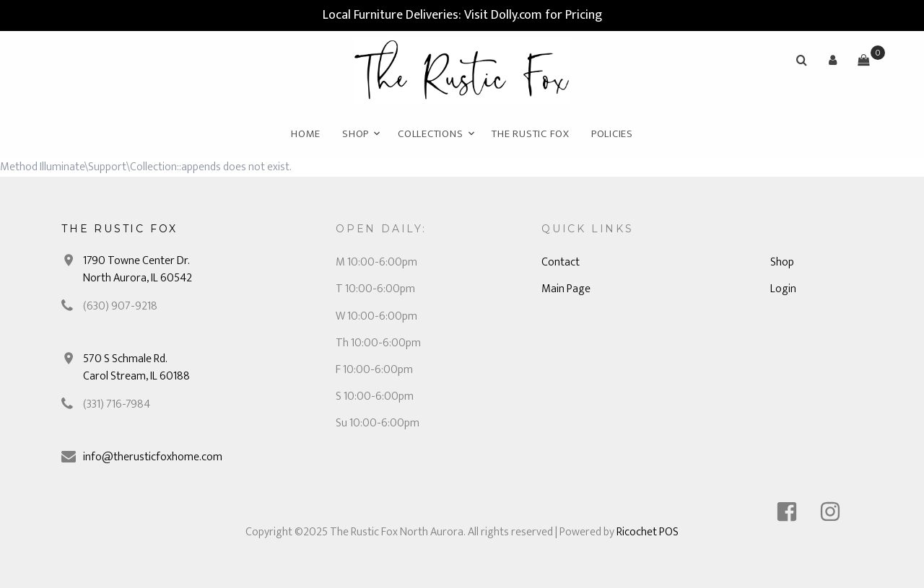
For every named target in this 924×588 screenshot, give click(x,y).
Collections (430, 134)
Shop (356, 134)
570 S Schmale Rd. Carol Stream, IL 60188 (136, 368)
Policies (612, 134)
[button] (832, 60)
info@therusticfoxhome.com (153, 457)
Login (783, 289)
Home (306, 134)
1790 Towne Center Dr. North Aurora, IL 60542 (138, 269)
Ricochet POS (648, 532)
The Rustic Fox (531, 134)
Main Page (566, 289)
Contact (561, 262)
